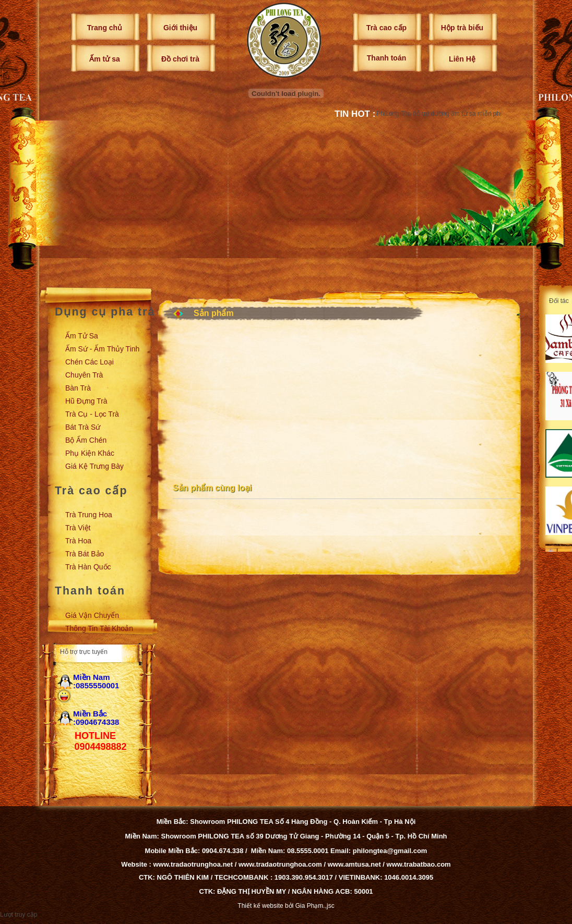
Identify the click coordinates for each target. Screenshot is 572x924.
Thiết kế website (260, 906)
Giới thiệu (180, 28)
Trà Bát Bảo (85, 554)
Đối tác (559, 301)
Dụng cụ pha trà (105, 312)
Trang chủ (105, 28)
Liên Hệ (462, 59)
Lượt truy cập (19, 915)
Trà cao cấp (386, 28)
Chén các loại (90, 362)
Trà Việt (78, 528)
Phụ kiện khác (90, 453)
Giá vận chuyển (92, 615)
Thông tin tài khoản (99, 628)
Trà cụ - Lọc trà (92, 414)
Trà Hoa (78, 541)
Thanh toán (386, 58)
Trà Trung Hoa (89, 515)
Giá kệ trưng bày (94, 466)
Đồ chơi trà (180, 59)
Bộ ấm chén (86, 440)
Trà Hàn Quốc (88, 567)
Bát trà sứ (83, 427)
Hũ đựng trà (86, 401)
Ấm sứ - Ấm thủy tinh (102, 349)
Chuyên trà (84, 375)
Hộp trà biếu (462, 28)
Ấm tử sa (104, 59)
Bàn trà (78, 388)
